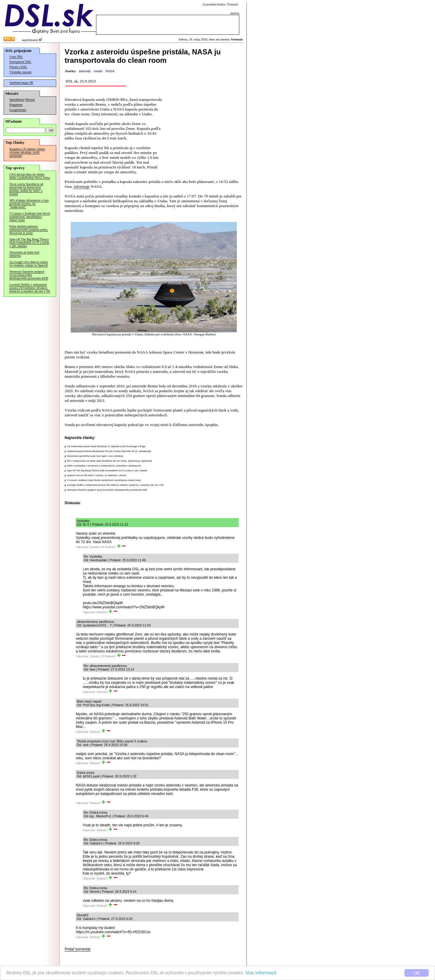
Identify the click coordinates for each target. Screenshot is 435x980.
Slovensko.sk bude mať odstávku (24, 254)
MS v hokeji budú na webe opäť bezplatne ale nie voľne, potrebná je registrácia (110, 461)
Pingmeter (16, 105)
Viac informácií (261, 973)
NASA (110, 71)
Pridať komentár (78, 949)
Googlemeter (18, 110)
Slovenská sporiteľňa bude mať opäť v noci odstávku (95, 456)
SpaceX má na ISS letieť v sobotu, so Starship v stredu (97, 475)
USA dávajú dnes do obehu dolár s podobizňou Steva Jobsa (30, 176)
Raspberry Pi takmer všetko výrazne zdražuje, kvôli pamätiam (27, 152)
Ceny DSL (16, 57)
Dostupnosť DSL (20, 62)
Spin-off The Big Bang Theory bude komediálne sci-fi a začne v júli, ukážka (29, 243)
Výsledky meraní (20, 72)
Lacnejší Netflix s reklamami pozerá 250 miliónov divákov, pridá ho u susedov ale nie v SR (30, 288)
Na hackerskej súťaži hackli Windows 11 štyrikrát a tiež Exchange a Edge (106, 446)
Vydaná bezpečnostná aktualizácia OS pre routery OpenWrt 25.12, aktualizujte (109, 451)
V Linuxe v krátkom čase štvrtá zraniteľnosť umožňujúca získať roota (30, 217)
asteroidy (85, 71)
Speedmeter (17, 99)
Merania (30, 100)
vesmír (98, 71)
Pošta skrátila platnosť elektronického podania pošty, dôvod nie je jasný (29, 230)
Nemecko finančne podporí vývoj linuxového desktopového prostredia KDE (29, 275)
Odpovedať (82, 547)
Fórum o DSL (18, 67)
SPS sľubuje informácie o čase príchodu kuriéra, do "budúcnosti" (29, 204)
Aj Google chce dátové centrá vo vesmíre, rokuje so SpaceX (29, 264)
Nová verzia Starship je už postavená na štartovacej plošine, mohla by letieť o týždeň (26, 189)
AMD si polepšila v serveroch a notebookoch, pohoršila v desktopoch (104, 466)
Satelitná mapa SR (21, 83)
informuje (82, 186)
